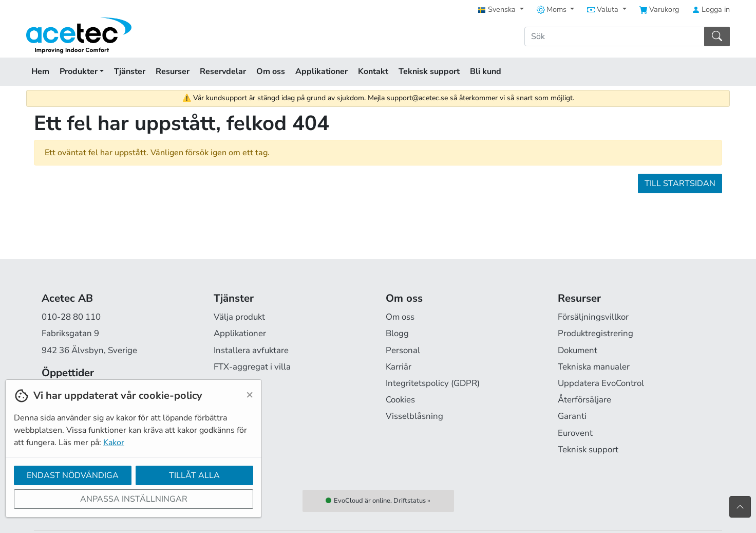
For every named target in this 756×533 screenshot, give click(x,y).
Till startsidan (680, 183)
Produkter (82, 72)
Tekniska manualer (594, 367)
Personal (403, 350)
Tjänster (130, 71)
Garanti (572, 416)
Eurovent (575, 433)
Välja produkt (239, 317)
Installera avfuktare (251, 350)
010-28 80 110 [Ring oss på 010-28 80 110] (71, 317)
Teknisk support (429, 71)
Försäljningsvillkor (593, 317)
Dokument (578, 350)
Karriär (399, 367)
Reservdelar (223, 71)
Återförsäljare (584, 400)
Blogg (397, 333)
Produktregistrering (596, 333)
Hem (40, 71)
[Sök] (615, 36)
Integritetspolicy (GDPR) (433, 383)
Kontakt (373, 71)
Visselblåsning (414, 416)
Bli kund (486, 71)
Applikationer (322, 71)
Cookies (400, 400)
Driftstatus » (412, 501)
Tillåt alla (194, 475)
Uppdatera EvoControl (601, 383)
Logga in (711, 9)
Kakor (114, 443)
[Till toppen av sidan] (740, 507)
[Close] (250, 394)
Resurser (173, 71)
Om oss (271, 71)
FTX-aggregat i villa (252, 367)
